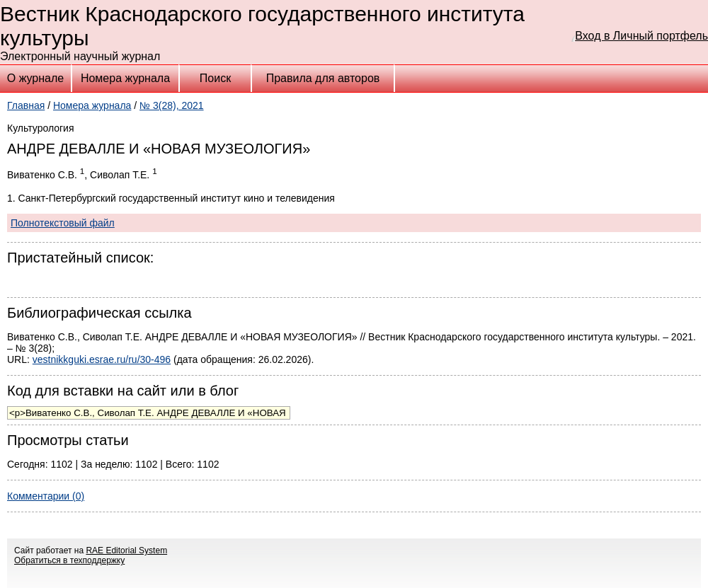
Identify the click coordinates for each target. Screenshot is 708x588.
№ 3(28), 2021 (172, 105)
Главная (26, 105)
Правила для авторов (323, 78)
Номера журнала (125, 78)
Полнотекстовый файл (63, 223)
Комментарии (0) (46, 496)
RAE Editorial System (126, 550)
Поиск (215, 78)
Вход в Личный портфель (641, 36)
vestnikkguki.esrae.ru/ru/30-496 (102, 359)
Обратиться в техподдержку (69, 560)
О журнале (35, 78)
